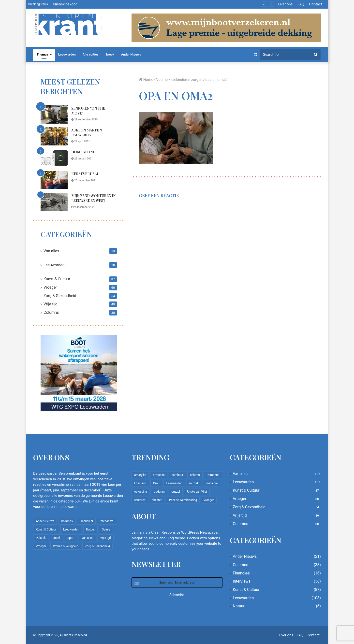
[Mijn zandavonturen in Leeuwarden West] (54, 202)
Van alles (51, 251)
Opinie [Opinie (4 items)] (106, 530)
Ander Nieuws (131, 54)
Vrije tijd (51, 304)
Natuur (239, 606)
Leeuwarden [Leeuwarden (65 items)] (174, 483)
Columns (51, 312)
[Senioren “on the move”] (54, 114)
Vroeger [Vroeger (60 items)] (41, 546)
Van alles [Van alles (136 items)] (87, 538)
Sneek (110, 54)
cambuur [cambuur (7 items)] (177, 475)
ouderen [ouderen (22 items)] (159, 492)
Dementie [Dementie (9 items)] (213, 475)
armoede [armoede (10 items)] (159, 475)
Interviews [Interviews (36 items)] (107, 521)
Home (146, 80)
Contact (316, 4)
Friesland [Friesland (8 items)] (140, 483)
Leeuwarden (67, 54)
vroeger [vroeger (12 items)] (209, 500)
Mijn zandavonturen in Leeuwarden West (93, 198)
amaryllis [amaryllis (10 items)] (140, 475)
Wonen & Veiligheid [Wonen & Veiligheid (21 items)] (66, 546)
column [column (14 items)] (195, 475)
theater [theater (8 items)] (157, 500)
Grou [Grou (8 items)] (156, 483)
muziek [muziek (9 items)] (194, 483)
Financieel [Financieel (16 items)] (86, 521)
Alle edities (91, 54)
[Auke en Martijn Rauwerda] (54, 136)
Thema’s (43, 54)
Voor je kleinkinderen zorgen (179, 80)
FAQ (301, 4)
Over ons (286, 4)
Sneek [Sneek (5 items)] (56, 538)
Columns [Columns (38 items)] (67, 521)
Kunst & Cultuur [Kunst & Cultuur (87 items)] (46, 530)
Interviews (242, 581)
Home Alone (83, 152)
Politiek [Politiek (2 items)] (41, 538)
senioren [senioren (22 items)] (140, 500)
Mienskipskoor (65, 4)
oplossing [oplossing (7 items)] (141, 492)
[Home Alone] (54, 158)
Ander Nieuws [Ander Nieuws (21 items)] (45, 521)
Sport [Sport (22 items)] (71, 538)
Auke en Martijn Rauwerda (87, 133)
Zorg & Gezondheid (60, 296)
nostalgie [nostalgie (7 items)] (212, 483)
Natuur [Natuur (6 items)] (90, 530)
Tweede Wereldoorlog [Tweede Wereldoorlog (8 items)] (183, 500)
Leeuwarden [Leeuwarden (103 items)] (71, 530)
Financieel (242, 573)
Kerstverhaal (85, 174)
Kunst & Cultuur (57, 279)
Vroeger (50, 287)
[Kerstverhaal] (54, 180)
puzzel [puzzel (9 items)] (176, 492)
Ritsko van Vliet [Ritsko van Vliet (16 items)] (197, 492)
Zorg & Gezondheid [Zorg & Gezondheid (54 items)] (97, 546)
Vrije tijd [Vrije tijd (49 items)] (105, 538)
